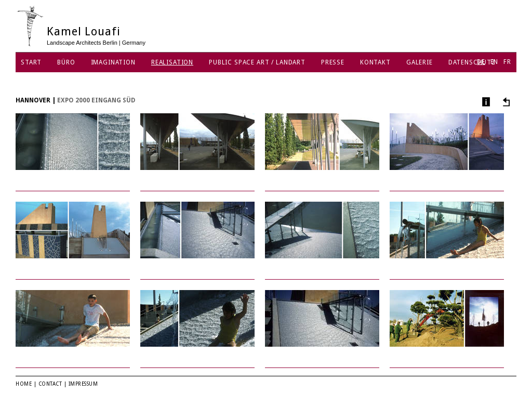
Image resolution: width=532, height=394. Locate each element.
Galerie (420, 62)
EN (495, 62)
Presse (333, 62)
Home (24, 384)
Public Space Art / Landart (257, 62)
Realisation (172, 62)
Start (31, 62)
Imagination (113, 62)
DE (481, 62)
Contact (50, 384)
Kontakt (375, 62)
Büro (66, 62)
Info (485, 102)
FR (507, 62)
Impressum (83, 384)
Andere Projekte (505, 102)
